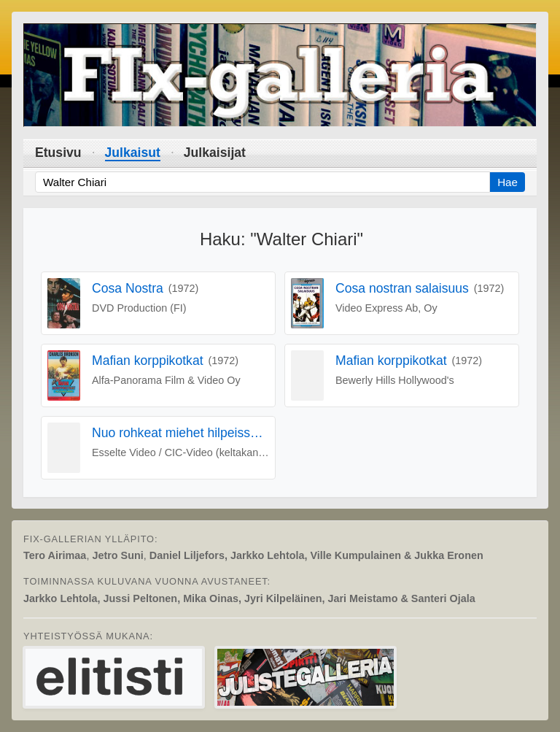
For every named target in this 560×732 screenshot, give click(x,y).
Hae (507, 182)
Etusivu (58, 153)
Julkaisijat (215, 153)
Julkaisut (133, 153)
